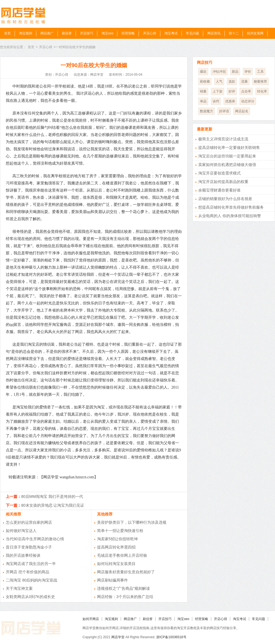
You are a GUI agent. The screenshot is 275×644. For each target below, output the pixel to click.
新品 (235, 72)
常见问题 (193, 33)
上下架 (218, 91)
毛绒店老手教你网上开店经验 (122, 555)
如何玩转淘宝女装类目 (116, 564)
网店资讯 (214, 33)
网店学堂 (118, 637)
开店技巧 (87, 33)
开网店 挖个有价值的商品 (28, 572)
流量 (244, 81)
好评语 (224, 111)
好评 (232, 91)
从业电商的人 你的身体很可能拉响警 (230, 216)
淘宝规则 (26, 33)
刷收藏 (205, 81)
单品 (203, 101)
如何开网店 (91, 619)
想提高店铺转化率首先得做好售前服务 (231, 207)
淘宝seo (107, 33)
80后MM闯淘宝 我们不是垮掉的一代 (52, 496)
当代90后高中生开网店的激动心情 (35, 539)
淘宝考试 (171, 33)
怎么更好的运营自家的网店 (29, 522)
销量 (203, 91)
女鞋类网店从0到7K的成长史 (30, 597)
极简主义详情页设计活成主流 (223, 139)
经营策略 (128, 33)
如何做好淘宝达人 (21, 531)
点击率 (246, 91)
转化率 (262, 91)
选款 (232, 81)
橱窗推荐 (260, 81)
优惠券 (230, 101)
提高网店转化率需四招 (116, 547)
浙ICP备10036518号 (171, 637)
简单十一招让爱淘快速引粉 (120, 531)
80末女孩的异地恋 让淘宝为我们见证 (53, 505)
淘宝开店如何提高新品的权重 (223, 182)
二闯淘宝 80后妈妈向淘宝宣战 (31, 580)
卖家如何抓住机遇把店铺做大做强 (227, 165)
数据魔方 (207, 111)
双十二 (234, 33)
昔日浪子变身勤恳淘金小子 (29, 547)
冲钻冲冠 (219, 72)
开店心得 (150, 33)
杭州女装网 (255, 33)
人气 (219, 81)
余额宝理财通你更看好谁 (219, 190)
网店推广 (47, 33)
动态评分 (248, 101)
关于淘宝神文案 (19, 588)
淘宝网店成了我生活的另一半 (31, 564)
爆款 (203, 72)
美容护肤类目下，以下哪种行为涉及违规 (132, 522)
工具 (260, 72)
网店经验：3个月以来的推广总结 (125, 597)
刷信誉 (67, 33)
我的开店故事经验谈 (23, 555)
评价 (248, 72)
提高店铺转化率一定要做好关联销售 (229, 148)
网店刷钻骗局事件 (112, 580)
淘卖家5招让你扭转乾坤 (117, 539)
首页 (7, 33)
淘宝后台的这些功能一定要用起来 (227, 156)
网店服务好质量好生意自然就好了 (126, 572)
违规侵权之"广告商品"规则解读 (123, 588)
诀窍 (216, 101)
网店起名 (242, 111)
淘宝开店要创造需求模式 (219, 173)
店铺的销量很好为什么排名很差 (225, 199)
